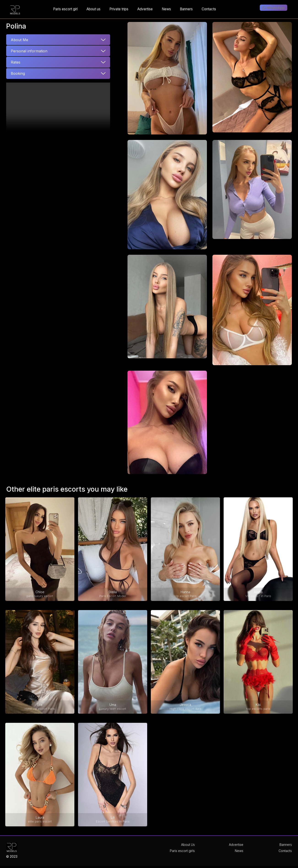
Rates (16, 62)
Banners (286, 845)
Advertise (236, 845)
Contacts (285, 851)
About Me (19, 40)
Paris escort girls (182, 851)
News (239, 851)
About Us (188, 845)
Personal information (29, 51)
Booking (18, 73)
